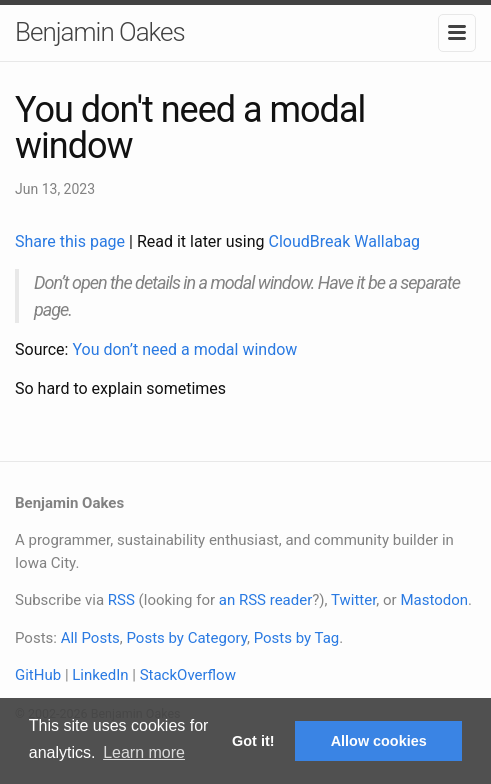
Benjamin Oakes (100, 32)
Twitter (353, 600)
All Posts (90, 638)
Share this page (72, 241)
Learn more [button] (144, 752)
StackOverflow (188, 675)
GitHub (38, 675)
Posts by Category (186, 638)
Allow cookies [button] (379, 741)
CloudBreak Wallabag (345, 241)
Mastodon (434, 600)
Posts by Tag (297, 638)
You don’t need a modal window (184, 349)
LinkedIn (100, 675)
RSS (121, 600)
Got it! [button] (253, 741)
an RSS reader (266, 600)
